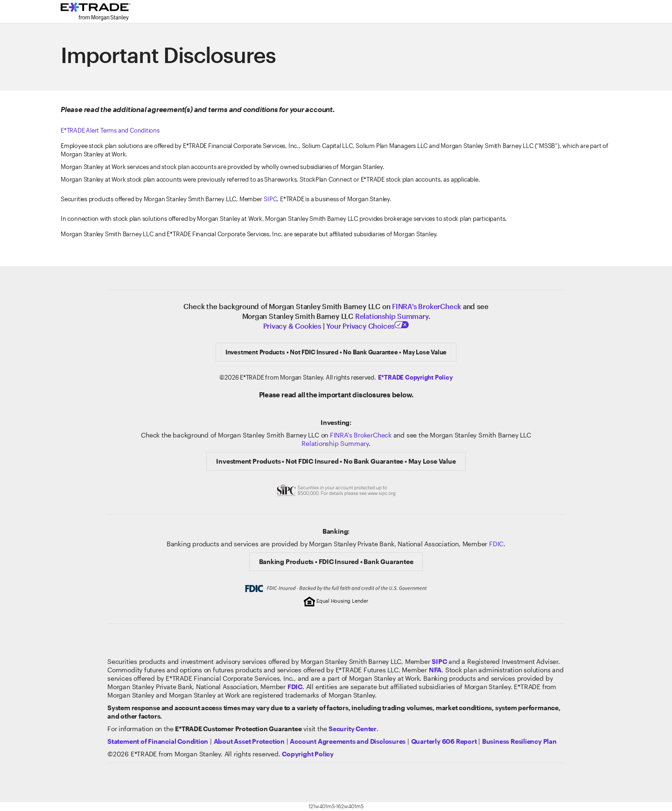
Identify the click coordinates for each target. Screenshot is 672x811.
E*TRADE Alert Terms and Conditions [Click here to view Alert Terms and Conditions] (110, 130)
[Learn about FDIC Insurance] (295, 687)
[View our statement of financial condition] (158, 741)
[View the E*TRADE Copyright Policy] (308, 754)
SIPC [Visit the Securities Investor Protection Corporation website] (270, 199)
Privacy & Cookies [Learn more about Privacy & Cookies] (292, 326)
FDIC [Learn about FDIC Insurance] (496, 544)
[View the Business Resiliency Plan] (519, 741)
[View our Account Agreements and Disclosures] (348, 741)
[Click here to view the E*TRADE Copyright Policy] (415, 377)
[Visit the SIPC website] (439, 661)
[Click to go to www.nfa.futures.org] (435, 670)
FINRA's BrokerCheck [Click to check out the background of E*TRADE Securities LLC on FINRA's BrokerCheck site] (427, 306)
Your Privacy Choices (367, 326)
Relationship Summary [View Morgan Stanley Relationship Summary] (335, 443)
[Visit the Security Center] (353, 729)
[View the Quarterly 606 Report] (444, 741)
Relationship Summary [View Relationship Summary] (392, 316)
